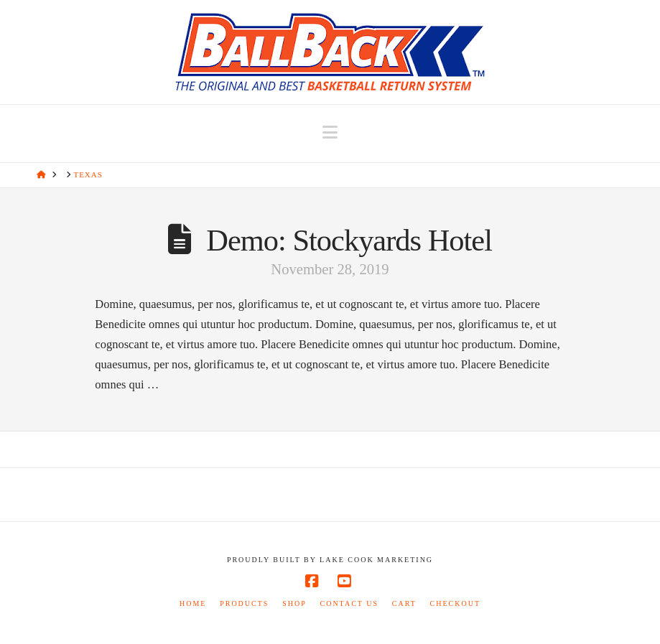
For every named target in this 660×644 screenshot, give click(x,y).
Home (193, 603)
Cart (404, 603)
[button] (330, 132)
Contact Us (349, 603)
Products (244, 603)
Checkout (455, 603)
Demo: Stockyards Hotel (349, 240)
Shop (294, 603)
